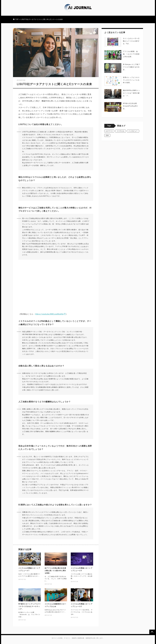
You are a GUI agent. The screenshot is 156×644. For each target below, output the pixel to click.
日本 (107, 135)
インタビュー (133, 131)
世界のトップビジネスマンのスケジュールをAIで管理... (131, 80)
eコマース (109, 131)
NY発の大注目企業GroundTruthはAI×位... (130, 106)
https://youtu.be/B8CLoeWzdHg (51, 314)
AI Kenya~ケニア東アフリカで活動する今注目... (131, 67)
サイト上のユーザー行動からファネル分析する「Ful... (131, 41)
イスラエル (121, 131)
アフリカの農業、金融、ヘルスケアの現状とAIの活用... (131, 54)
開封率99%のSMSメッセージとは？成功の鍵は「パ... (131, 93)
